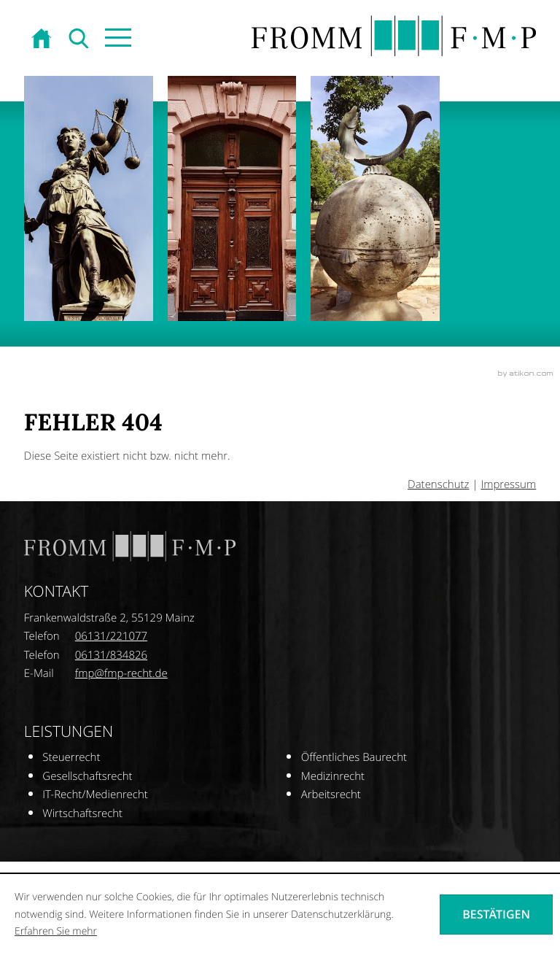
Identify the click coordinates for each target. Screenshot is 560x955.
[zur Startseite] (43, 39)
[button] (117, 39)
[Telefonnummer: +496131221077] (111, 637)
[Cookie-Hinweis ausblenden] (496, 914)
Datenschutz (438, 484)
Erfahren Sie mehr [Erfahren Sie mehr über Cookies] (56, 931)
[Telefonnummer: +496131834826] (111, 656)
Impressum (508, 484)
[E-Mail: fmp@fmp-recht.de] (121, 673)
